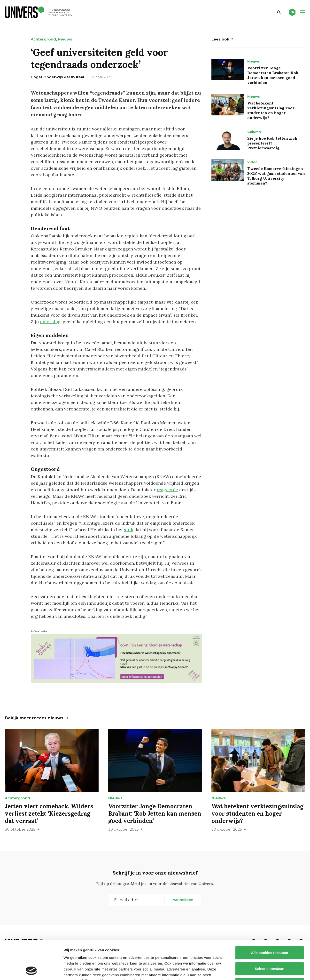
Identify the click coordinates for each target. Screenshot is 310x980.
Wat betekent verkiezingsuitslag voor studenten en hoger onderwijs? (271, 110)
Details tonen (262, 970)
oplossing (50, 322)
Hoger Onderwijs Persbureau (58, 77)
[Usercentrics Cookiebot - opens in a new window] (31, 971)
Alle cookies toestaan (269, 916)
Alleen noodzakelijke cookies (270, 948)
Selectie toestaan (270, 932)
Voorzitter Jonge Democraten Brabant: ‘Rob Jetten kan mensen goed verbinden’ (273, 75)
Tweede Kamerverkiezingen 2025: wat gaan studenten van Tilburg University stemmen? (276, 176)
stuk (129, 530)
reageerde (167, 490)
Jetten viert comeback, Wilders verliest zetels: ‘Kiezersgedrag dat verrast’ (49, 814)
